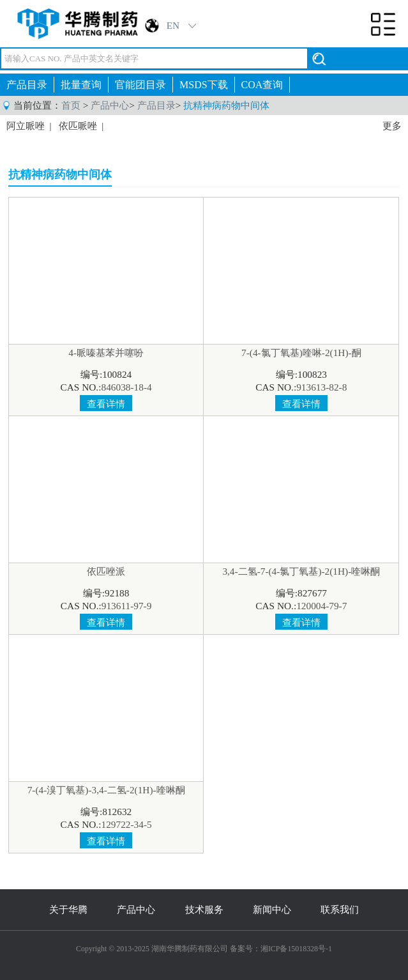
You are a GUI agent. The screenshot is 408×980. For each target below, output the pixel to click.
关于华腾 (68, 909)
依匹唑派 (106, 571)
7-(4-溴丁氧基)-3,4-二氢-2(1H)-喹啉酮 (106, 790)
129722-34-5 (126, 824)
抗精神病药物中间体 (226, 105)
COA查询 (262, 85)
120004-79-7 (321, 606)
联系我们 (340, 909)
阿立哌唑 (26, 126)
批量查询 (81, 85)
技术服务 (204, 909)
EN (173, 25)
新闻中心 (272, 909)
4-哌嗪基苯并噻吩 (106, 353)
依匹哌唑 (78, 126)
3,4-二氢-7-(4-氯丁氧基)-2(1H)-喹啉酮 (301, 571)
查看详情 (106, 404)
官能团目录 (140, 85)
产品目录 (27, 85)
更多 (392, 126)
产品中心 (110, 105)
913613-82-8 (321, 387)
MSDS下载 (204, 85)
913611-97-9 (127, 606)
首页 (71, 105)
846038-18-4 (126, 387)
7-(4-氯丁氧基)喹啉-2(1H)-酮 (301, 353)
